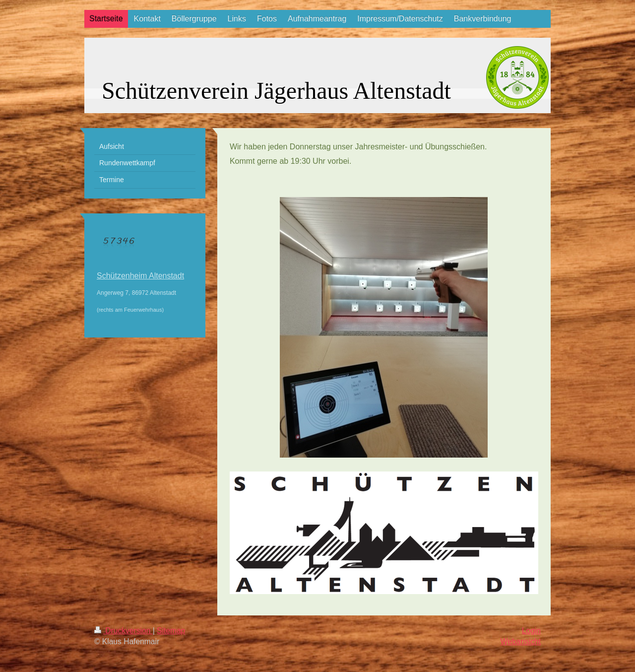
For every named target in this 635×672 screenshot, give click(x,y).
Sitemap (171, 631)
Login (531, 631)
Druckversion (124, 631)
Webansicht (521, 641)
